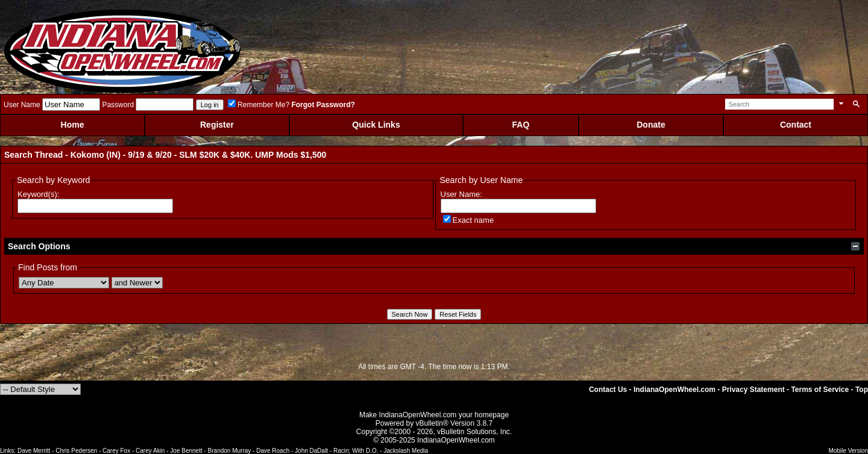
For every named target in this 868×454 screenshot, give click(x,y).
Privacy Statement (753, 390)
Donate (651, 125)
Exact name (469, 220)
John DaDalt (311, 451)
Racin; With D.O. (356, 451)
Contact (796, 125)
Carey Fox (116, 451)
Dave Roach (273, 451)
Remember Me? (259, 105)
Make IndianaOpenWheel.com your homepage (434, 415)
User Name (22, 105)
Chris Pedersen (76, 451)
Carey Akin (150, 451)
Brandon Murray (230, 451)
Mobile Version (848, 451)
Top (862, 390)
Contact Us (608, 390)
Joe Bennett (186, 451)
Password (118, 105)
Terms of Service (820, 390)
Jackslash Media (406, 451)
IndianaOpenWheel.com (675, 390)
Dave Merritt (34, 451)
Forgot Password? (323, 105)
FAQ (521, 125)
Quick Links (376, 125)
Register (217, 125)
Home (73, 125)
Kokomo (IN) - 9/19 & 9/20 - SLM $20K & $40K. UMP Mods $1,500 (199, 155)
